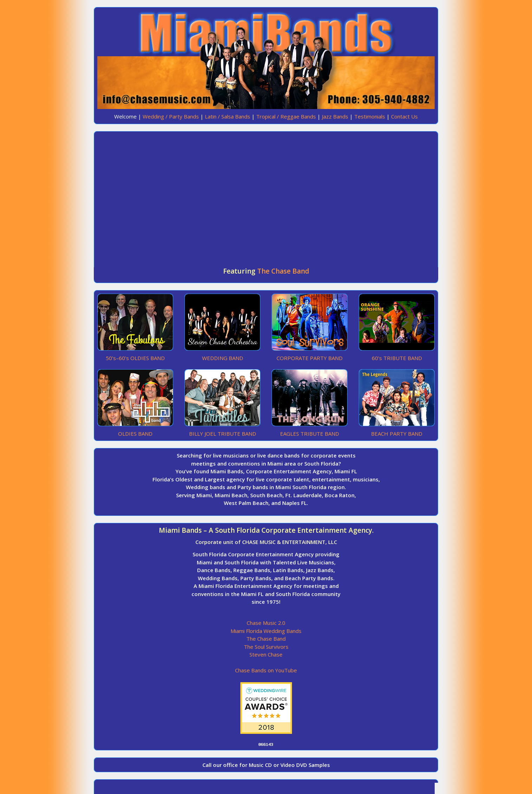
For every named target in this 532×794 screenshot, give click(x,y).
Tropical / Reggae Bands (286, 116)
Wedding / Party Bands (171, 116)
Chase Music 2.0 (266, 623)
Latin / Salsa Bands (228, 116)
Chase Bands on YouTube (266, 670)
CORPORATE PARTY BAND (310, 358)
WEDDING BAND (223, 358)
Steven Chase (266, 654)
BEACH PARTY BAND (397, 434)
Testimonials (370, 116)
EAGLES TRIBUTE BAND (310, 434)
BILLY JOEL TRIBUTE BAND (223, 434)
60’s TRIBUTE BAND (397, 358)
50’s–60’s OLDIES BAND (135, 358)
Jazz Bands (335, 116)
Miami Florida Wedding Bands (266, 631)
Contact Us (404, 116)
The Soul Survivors (266, 647)
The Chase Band (283, 271)
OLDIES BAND (135, 434)
